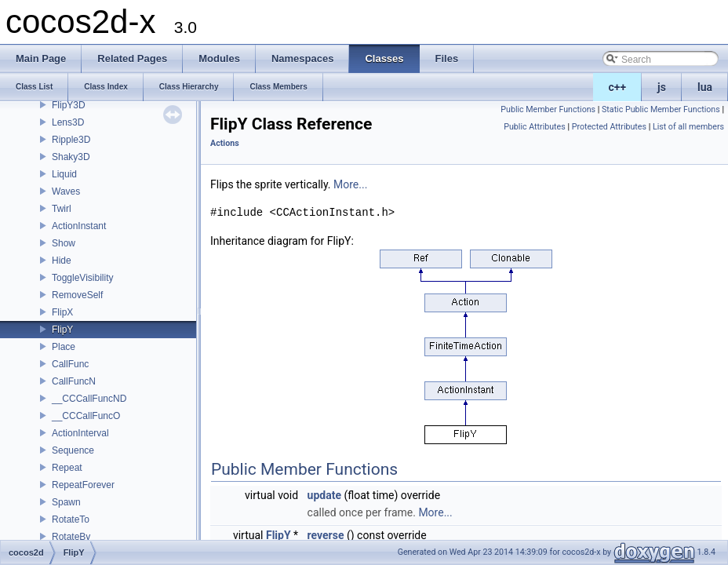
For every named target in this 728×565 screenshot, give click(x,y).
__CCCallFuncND (89, 399)
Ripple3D (71, 140)
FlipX (62, 312)
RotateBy (71, 537)
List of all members (688, 127)
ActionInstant (79, 226)
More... (350, 184)
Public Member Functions (548, 109)
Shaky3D (71, 157)
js (662, 87)
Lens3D (68, 122)
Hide (62, 261)
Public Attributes (535, 127)
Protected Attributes (609, 127)
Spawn (66, 502)
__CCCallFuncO (86, 416)
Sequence (73, 450)
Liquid (64, 174)
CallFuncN (74, 381)
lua (705, 87)
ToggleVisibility (83, 278)
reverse (326, 535)
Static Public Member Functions (661, 109)
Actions (225, 143)
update (324, 495)
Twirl (62, 209)
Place (64, 347)
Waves (66, 191)
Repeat (67, 468)
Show (64, 243)
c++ (618, 87)
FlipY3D (69, 105)
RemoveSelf (77, 295)
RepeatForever (83, 485)
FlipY (62, 330)
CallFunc (70, 364)
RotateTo (71, 519)
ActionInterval (80, 433)
